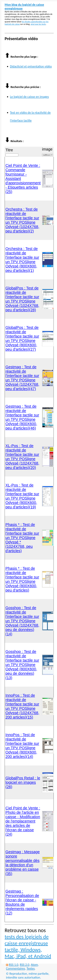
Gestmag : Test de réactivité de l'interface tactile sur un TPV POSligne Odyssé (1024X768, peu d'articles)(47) (22, 378)
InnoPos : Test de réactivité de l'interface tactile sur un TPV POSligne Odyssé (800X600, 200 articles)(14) (22, 746)
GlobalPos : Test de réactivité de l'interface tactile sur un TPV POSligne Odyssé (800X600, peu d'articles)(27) (22, 338)
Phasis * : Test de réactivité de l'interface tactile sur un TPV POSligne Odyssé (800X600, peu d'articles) (22, 579)
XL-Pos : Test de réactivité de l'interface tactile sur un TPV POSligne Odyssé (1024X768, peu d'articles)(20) (22, 457)
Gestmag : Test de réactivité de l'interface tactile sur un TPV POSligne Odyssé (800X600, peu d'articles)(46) (22, 417)
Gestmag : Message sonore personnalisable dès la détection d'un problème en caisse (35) (23, 863)
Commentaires (15, 968)
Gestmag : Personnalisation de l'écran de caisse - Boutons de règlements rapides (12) (22, 902)
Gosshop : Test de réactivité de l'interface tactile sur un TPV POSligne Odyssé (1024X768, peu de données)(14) (22, 621)
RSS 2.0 (25, 965)
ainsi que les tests (38, 24)
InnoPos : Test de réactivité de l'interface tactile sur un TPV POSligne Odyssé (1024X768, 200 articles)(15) (22, 706)
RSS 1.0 (13, 965)
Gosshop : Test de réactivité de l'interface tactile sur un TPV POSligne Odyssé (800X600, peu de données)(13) (22, 665)
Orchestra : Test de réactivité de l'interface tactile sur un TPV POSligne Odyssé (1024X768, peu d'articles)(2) (22, 220)
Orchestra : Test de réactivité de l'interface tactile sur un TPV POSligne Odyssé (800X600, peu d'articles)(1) (22, 260)
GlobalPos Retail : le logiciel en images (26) (23, 782)
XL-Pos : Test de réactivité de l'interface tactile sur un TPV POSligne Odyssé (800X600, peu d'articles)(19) (22, 496)
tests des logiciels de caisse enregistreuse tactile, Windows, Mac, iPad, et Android (28, 947)
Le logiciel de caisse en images (29, 97)
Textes (31, 968)
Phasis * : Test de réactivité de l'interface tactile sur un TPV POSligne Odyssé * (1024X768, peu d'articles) (22, 538)
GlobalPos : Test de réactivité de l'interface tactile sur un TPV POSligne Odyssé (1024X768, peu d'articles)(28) (22, 299)
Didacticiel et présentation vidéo (31, 66)
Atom (34, 965)
